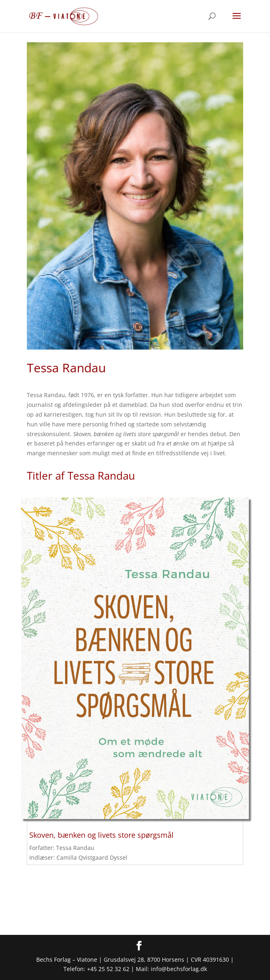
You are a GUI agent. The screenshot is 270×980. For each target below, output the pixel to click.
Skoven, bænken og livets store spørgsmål (101, 835)
